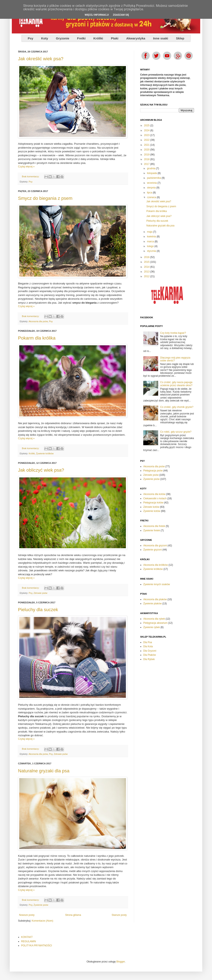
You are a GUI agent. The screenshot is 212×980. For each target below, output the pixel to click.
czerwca (152, 197)
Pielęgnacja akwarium (155, 623)
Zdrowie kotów (151, 507)
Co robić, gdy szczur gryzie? (176, 432)
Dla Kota (148, 646)
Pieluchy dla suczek (38, 610)
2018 (147, 159)
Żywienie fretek (152, 530)
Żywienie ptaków (152, 604)
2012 (147, 276)
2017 (147, 164)
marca (151, 241)
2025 (147, 125)
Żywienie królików (45, 453)
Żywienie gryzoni (152, 550)
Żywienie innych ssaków (157, 584)
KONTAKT (27, 937)
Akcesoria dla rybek (154, 619)
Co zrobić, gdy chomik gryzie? (177, 407)
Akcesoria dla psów (38, 321)
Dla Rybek (149, 659)
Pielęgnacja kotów (153, 503)
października (154, 178)
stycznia (152, 251)
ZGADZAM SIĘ (121, 15)
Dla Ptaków (150, 655)
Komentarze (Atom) (42, 921)
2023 (147, 135)
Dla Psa (148, 642)
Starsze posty (119, 915)
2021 (147, 145)
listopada (152, 173)
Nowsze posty (27, 915)
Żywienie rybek (152, 627)
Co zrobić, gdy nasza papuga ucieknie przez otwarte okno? (176, 384)
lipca (150, 193)
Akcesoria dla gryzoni (155, 546)
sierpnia (152, 188)
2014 (147, 267)
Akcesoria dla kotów (154, 494)
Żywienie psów (41, 905)
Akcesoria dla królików (156, 565)
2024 (147, 130)
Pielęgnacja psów (153, 471)
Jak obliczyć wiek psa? (41, 470)
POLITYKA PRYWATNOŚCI (37, 946)
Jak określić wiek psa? (41, 59)
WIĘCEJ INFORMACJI (97, 15)
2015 (147, 262)
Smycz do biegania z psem (45, 198)
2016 (147, 257)
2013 (147, 272)
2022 (147, 140)
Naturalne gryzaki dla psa (44, 771)
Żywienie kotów (152, 511)
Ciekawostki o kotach (155, 498)
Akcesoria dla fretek (154, 526)
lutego (151, 246)
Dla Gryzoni (150, 651)
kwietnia (152, 237)
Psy (31, 182)
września (152, 183)
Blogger (121, 962)
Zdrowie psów (40, 593)
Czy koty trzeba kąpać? (173, 333)
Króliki (32, 453)
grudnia (151, 168)
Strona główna (73, 915)
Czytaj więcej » (26, 167)
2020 (147, 150)
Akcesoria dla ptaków (155, 599)
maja (150, 232)
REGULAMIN (28, 941)
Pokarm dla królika (37, 338)
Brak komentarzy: (31, 176)
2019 (147, 155)
